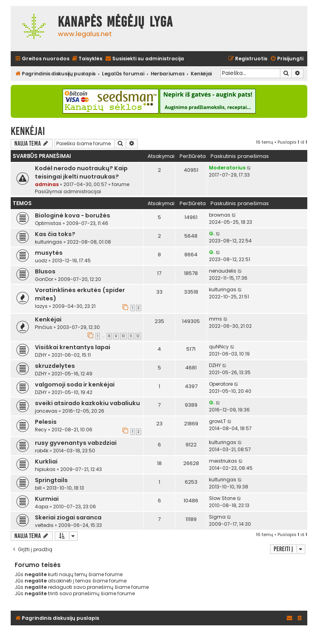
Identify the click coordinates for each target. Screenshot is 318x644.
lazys (41, 306)
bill (38, 488)
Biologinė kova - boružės (73, 215)
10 (124, 336)
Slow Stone (222, 498)
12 (138, 336)
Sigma (217, 517)
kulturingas (49, 242)
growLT (217, 421)
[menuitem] (87, 59)
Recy (41, 430)
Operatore (221, 384)
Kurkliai (46, 461)
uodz (41, 260)
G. (212, 234)
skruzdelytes (55, 366)
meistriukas (223, 461)
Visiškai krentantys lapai (73, 347)
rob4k (42, 451)
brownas (220, 215)
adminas (47, 184)
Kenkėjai (28, 131)
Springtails (51, 480)
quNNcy (219, 347)
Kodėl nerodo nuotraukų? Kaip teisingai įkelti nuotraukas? (81, 172)
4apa (42, 507)
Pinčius (44, 327)
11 (131, 336)
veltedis (44, 525)
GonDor (44, 279)
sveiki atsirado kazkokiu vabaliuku (87, 403)
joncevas (46, 411)
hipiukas (45, 469)
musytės (49, 253)
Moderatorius (227, 168)
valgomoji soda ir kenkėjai (75, 384)
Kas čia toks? (55, 234)
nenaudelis (223, 271)
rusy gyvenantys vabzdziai (76, 443)
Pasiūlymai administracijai (68, 191)
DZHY (41, 355)
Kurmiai (47, 499)
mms (216, 319)
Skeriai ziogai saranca (68, 517)
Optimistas (48, 223)
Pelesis (46, 422)
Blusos (45, 271)
